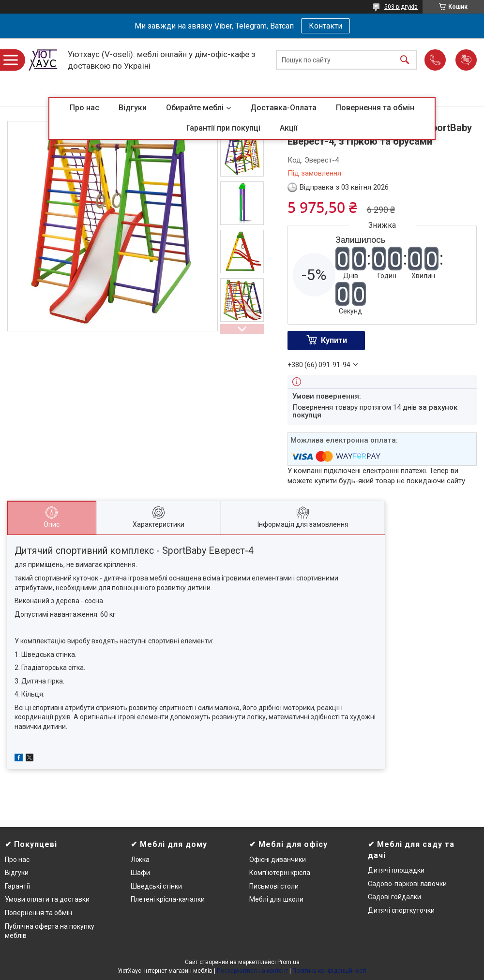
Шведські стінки (156, 886)
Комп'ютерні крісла (280, 873)
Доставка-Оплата (283, 108)
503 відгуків (401, 7)
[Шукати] (405, 60)
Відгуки (133, 108)
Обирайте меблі (195, 108)
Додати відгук (466, 60)
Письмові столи (274, 886)
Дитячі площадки (396, 870)
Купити (334, 340)
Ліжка (140, 860)
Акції (289, 128)
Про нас (84, 108)
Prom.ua (288, 962)
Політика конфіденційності (329, 971)
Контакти (325, 26)
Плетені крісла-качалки (168, 899)
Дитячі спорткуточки (401, 910)
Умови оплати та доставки (47, 899)
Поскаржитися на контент (252, 971)
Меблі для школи (276, 899)
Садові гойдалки (394, 897)
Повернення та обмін (375, 108)
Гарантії (17, 886)
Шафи (140, 873)
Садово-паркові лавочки (407, 884)
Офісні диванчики (278, 860)
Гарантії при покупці (223, 128)
